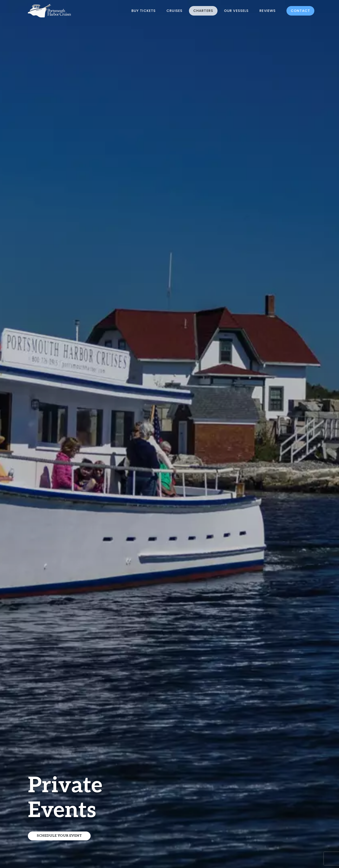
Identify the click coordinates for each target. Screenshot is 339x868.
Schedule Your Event (59, 836)
